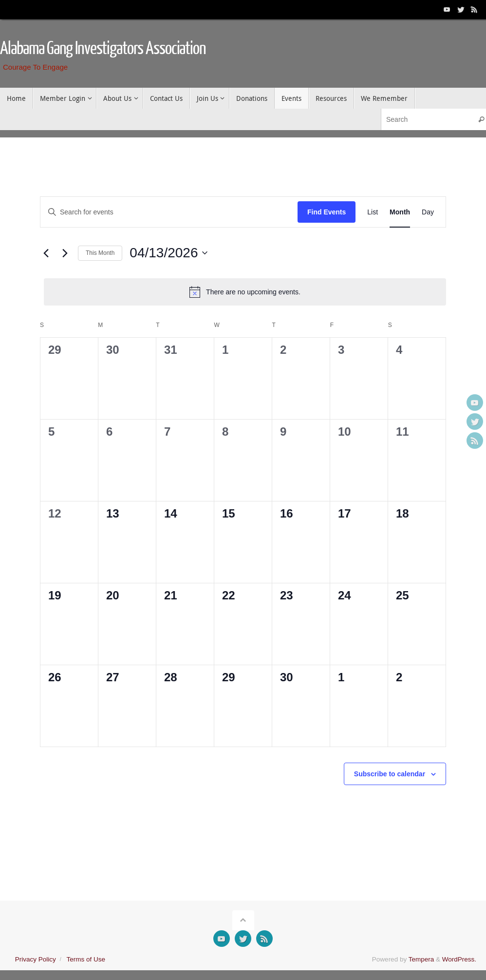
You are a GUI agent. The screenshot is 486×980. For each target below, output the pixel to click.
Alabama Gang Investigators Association (103, 49)
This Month (100, 253)
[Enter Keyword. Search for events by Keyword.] (169, 212)
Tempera (421, 959)
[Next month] (65, 253)
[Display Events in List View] (373, 212)
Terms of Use (86, 959)
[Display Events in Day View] (428, 212)
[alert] (245, 292)
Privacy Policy (36, 959)
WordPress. (459, 959)
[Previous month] (46, 253)
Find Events (327, 212)
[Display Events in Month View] (400, 212)
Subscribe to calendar (390, 774)
